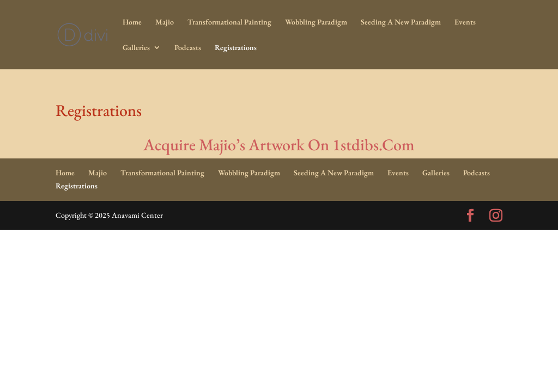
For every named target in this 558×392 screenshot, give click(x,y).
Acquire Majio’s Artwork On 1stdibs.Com (279, 145)
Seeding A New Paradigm (401, 22)
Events (465, 22)
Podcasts (188, 48)
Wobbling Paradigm (316, 22)
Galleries (136, 48)
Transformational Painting (229, 22)
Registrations (236, 48)
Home (132, 22)
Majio (165, 22)
